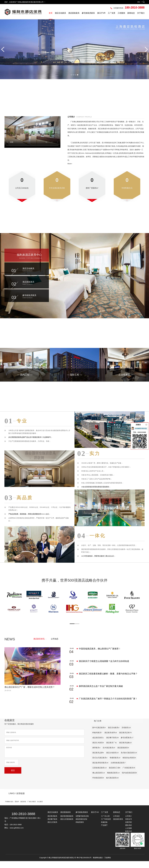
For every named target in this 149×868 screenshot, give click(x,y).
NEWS (10, 646)
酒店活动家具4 (114, 734)
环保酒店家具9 (98, 785)
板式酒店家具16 (112, 785)
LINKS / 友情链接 (17, 800)
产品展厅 (104, 832)
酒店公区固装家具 (67, 826)
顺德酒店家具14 (113, 780)
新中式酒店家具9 (99, 734)
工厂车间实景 (106, 826)
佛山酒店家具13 (99, 780)
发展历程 (129, 829)
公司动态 (55, 646)
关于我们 (141, 13)
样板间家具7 (97, 739)
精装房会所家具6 (129, 765)
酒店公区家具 (52, 829)
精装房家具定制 (81, 826)
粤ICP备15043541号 (84, 864)
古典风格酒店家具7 (118, 770)
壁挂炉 (17, 808)
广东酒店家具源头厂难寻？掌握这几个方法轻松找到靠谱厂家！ (108, 706)
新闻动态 (131, 13)
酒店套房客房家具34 (100, 770)
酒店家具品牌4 (98, 760)
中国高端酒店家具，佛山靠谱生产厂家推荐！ (100, 656)
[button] (3, 49)
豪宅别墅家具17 (127, 744)
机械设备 (104, 829)
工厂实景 (112, 13)
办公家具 (40, 808)
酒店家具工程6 (115, 775)
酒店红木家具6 (98, 749)
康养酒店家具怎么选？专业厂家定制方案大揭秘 (101, 693)
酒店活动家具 (60, 13)
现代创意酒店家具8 (129, 780)
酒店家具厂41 (112, 749)
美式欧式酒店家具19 (129, 760)
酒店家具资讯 (39, 646)
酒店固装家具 (74, 13)
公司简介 (129, 823)
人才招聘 (129, 835)
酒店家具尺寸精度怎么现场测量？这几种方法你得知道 (104, 668)
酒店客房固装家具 (67, 823)
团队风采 (129, 832)
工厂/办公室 (105, 823)
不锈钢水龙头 (9, 808)
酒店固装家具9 (123, 754)
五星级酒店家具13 (99, 775)
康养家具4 (96, 754)
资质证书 (129, 826)
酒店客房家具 (52, 823)
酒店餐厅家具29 (112, 744)
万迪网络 (108, 864)
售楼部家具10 (115, 765)
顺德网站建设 (98, 864)
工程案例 (121, 13)
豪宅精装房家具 (88, 13)
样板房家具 (80, 829)
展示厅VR (101, 13)
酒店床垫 (23, 808)
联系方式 (129, 838)
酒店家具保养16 (111, 739)
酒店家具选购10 (125, 749)
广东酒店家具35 (129, 775)
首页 (51, 13)
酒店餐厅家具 (52, 826)
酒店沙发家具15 (112, 760)
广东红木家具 (32, 808)
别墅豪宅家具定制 (82, 823)
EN (139, 2)
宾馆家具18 (126, 734)
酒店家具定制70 (125, 739)
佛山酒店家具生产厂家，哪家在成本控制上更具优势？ (30, 694)
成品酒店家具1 (98, 744)
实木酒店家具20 (109, 754)
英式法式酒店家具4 (100, 765)
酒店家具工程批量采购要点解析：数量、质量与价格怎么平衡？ (108, 681)
